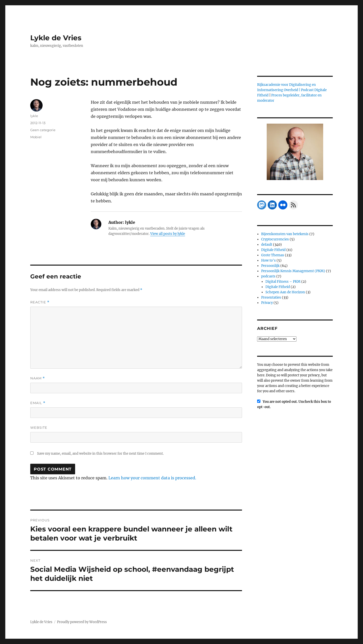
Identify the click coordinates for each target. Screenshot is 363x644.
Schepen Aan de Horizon (285, 292)
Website (39, 427)
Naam (38, 378)
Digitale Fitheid (273, 250)
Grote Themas (273, 255)
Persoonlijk (270, 266)
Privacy (267, 303)
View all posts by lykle (168, 234)
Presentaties (271, 297)
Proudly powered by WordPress (82, 622)
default (267, 245)
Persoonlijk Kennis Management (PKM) (293, 271)
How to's (268, 260)
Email (38, 403)
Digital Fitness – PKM (283, 282)
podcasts (268, 276)
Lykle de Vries (56, 38)
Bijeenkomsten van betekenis (285, 234)
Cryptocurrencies (275, 239)
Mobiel (36, 137)
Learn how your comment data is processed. (152, 478)
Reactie (40, 302)
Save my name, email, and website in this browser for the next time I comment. (100, 454)
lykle (34, 116)
